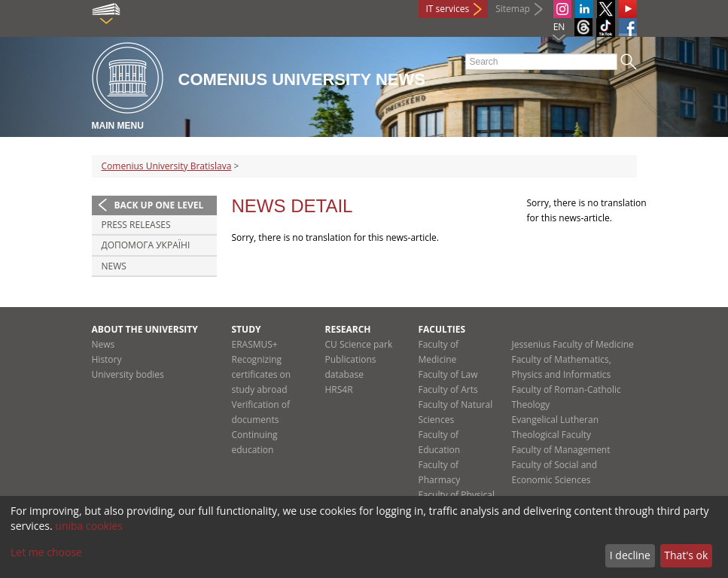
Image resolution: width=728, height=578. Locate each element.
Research (348, 329)
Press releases (136, 225)
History (107, 359)
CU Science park (359, 344)
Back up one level (159, 205)
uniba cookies (89, 526)
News (114, 266)
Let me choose (46, 552)
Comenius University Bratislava (167, 166)
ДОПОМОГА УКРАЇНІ (146, 245)
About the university (145, 329)
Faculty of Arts (448, 389)
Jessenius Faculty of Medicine (573, 344)
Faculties (442, 329)
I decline (630, 555)
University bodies (128, 374)
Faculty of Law (448, 374)
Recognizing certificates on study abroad (262, 374)
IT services (448, 9)
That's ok (686, 555)
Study (247, 329)
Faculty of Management (561, 450)
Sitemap (513, 9)
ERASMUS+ (255, 344)
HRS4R (339, 389)
